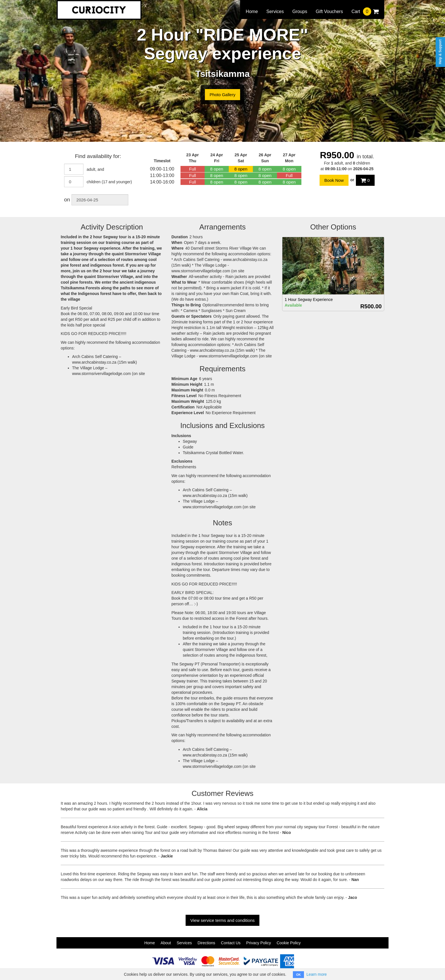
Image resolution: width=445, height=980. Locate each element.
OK (298, 975)
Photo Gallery (223, 95)
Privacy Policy (259, 943)
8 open (217, 169)
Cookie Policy (289, 943)
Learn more (317, 974)
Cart (365, 11)
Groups (300, 11)
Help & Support (440, 52)
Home (252, 11)
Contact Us (231, 943)
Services (275, 11)
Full (192, 169)
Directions (206, 943)
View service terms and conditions (223, 920)
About (166, 943)
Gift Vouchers (329, 11)
